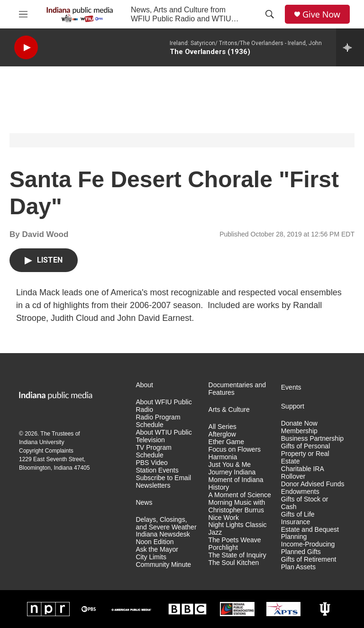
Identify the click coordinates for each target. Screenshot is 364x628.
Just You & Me (230, 465)
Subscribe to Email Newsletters (163, 482)
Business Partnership (312, 439)
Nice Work (224, 518)
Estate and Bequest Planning (310, 533)
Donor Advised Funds (313, 484)
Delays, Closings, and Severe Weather (166, 523)
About (144, 385)
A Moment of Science (240, 495)
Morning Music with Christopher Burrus (237, 506)
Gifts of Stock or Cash (305, 503)
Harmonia (223, 457)
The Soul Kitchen (234, 563)
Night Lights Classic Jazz (238, 529)
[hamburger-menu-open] (23, 14)
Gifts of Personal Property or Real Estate (306, 454)
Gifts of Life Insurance (298, 518)
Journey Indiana (232, 472)
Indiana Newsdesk (163, 534)
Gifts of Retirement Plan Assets (309, 563)
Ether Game (226, 442)
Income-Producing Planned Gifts (308, 548)
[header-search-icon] (270, 14)
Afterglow (222, 434)
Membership (299, 431)
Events (291, 387)
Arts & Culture (229, 410)
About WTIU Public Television (164, 436)
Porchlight (223, 548)
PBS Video (151, 463)
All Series (223, 427)
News (144, 503)
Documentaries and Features (237, 389)
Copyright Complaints (46, 451)
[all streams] (350, 47)
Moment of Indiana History (236, 484)
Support (293, 406)
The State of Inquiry (237, 555)
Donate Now (299, 423)
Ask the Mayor (157, 550)
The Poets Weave (235, 540)
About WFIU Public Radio (164, 406)
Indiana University (41, 442)
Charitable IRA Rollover (302, 473)
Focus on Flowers (235, 450)
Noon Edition (155, 542)
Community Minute (163, 565)
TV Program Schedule (153, 451)
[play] (26, 48)
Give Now (321, 14)
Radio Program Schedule (158, 421)
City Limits (151, 557)
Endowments (300, 492)
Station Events (157, 470)
